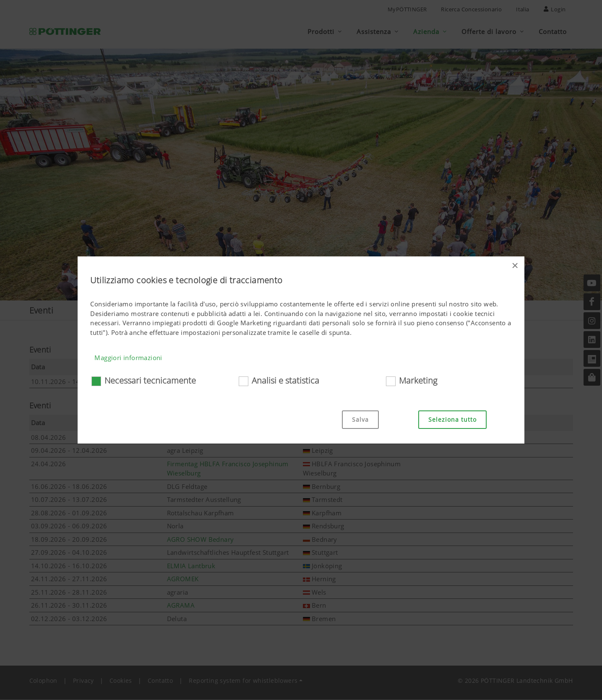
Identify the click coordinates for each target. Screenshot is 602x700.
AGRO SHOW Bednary (201, 540)
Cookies (121, 681)
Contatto (160, 681)
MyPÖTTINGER (407, 9)
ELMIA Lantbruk (191, 566)
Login (555, 9)
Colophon (43, 681)
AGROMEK (183, 579)
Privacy (83, 681)
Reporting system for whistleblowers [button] (243, 681)
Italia (523, 9)
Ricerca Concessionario (471, 9)
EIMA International (195, 382)
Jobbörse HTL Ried (195, 438)
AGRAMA (181, 606)
